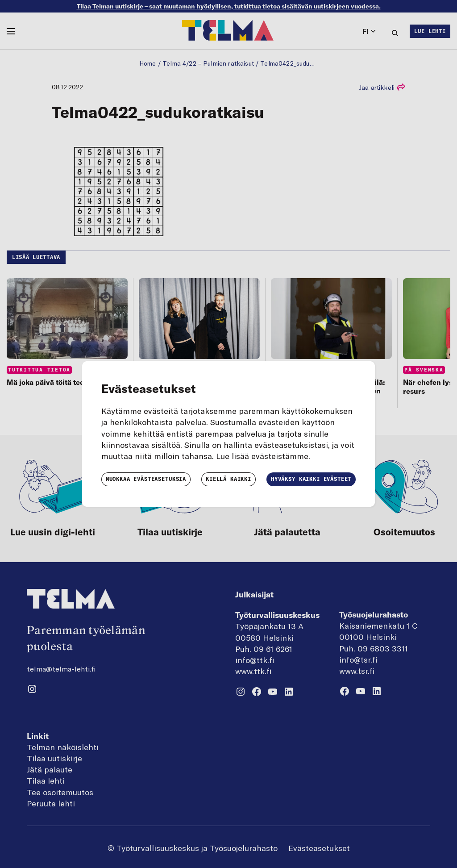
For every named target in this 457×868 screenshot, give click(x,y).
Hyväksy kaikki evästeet (311, 479)
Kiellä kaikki (228, 479)
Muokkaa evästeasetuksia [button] (146, 479)
